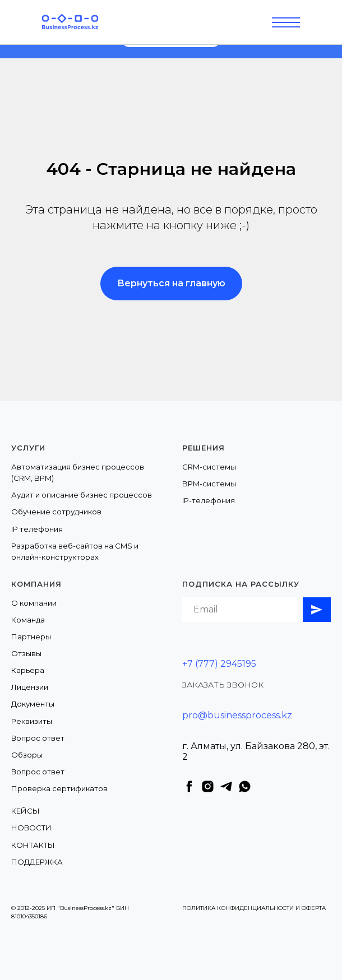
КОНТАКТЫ (33, 845)
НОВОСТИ (31, 828)
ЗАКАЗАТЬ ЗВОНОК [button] (223, 685)
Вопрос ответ (38, 738)
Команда (28, 620)
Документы (33, 704)
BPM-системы (209, 484)
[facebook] (189, 786)
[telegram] (226, 786)
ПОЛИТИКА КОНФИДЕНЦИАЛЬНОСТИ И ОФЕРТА (254, 908)
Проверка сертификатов (59, 788)
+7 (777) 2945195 (219, 664)
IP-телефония (209, 500)
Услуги (28, 448)
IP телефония (37, 529)
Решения (204, 448)
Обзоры (27, 755)
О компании (34, 603)
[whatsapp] (245, 786)
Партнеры (31, 637)
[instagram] (208, 786)
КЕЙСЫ (26, 811)
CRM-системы (209, 467)
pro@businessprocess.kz (237, 715)
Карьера (28, 670)
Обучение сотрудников (56, 512)
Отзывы (26, 653)
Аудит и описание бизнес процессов (82, 495)
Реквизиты (32, 721)
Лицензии (30, 687)
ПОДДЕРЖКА (37, 862)
